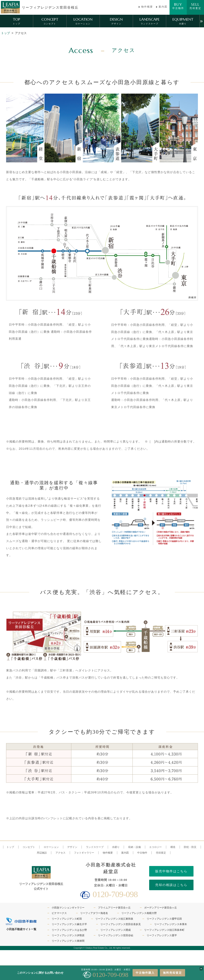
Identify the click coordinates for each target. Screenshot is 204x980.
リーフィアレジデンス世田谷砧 (116, 935)
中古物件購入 (145, 973)
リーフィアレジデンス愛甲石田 (164, 919)
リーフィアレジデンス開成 (116, 930)
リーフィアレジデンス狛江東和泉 (114, 919)
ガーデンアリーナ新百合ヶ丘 (161, 908)
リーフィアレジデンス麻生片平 (69, 924)
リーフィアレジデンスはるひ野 (69, 930)
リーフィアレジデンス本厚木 (171, 924)
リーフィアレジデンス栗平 (162, 935)
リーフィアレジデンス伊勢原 (68, 935)
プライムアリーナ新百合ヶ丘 (114, 908)
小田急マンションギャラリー (68, 908)
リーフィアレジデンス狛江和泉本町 (164, 930)
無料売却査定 (172, 973)
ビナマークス (59, 913)
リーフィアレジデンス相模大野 (139, 913)
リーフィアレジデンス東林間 (68, 941)
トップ (5, 33)
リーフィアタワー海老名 (94, 913)
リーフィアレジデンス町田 (67, 919)
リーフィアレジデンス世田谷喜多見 (121, 924)
